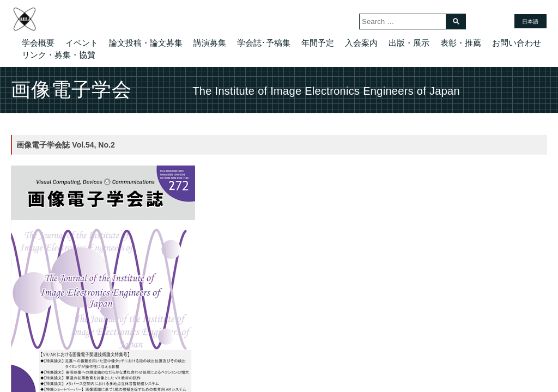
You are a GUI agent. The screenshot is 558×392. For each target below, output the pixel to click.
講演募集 (210, 43)
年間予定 (318, 43)
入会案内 (361, 43)
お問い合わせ (517, 43)
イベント (82, 43)
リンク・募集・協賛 (59, 55)
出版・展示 (409, 43)
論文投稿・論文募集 (146, 43)
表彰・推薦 (461, 43)
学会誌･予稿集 (264, 43)
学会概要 (38, 43)
